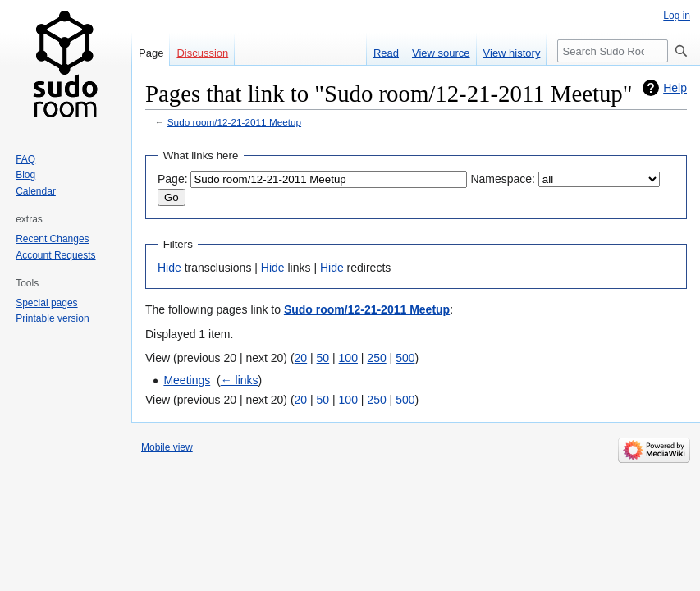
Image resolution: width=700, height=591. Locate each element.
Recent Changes (52, 239)
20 (301, 358)
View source (441, 53)
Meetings (187, 380)
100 (348, 358)
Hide (169, 268)
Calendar (36, 191)
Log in (677, 16)
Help (675, 88)
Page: (173, 179)
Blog (25, 175)
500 (405, 358)
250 (376, 358)
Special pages (46, 303)
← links (240, 380)
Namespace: (503, 179)
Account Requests (55, 255)
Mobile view (167, 447)
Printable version (52, 318)
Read (386, 53)
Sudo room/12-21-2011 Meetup (234, 122)
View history (512, 53)
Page (151, 53)
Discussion (202, 53)
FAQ (25, 159)
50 (323, 358)
